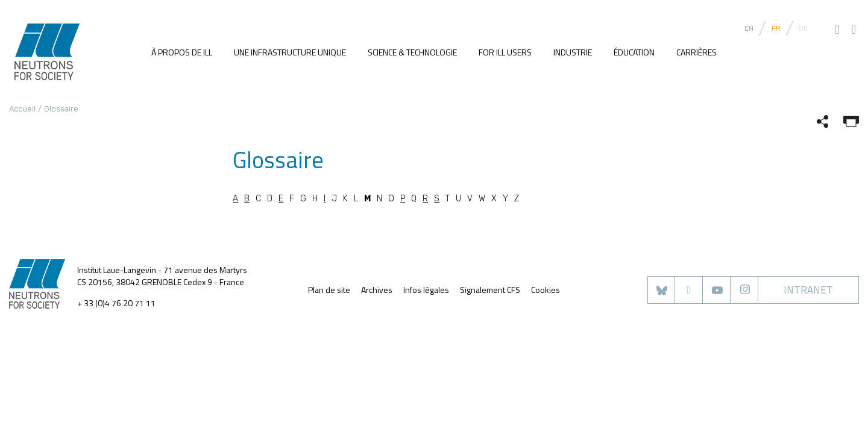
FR (776, 28)
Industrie (573, 52)
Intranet (808, 290)
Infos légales (426, 290)
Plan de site (329, 290)
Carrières (697, 52)
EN (749, 28)
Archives (377, 290)
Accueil (22, 109)
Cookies (546, 290)
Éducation (634, 52)
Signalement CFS (490, 290)
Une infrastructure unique (290, 52)
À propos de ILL (182, 52)
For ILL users (505, 52)
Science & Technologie (412, 52)
